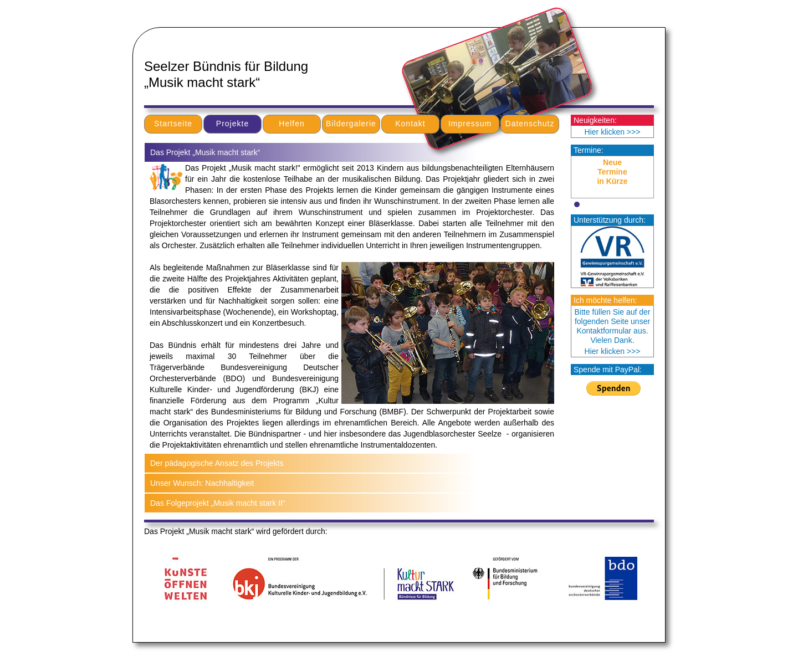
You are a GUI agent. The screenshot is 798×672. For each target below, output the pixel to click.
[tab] (352, 152)
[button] (577, 204)
